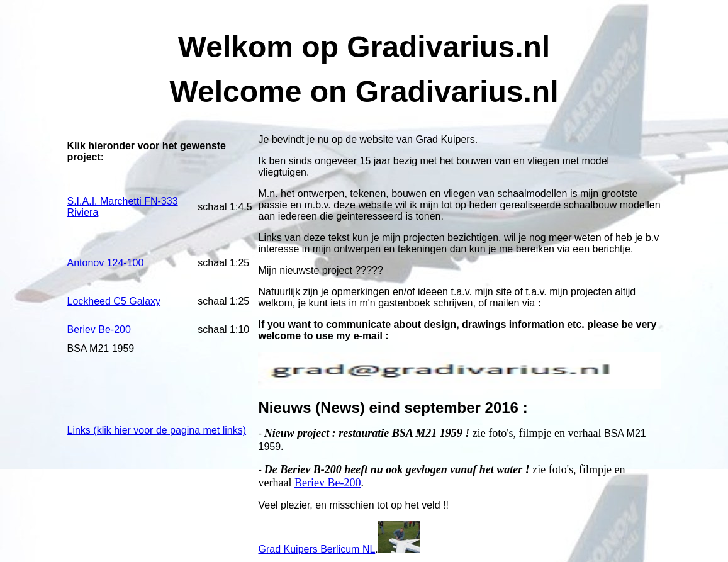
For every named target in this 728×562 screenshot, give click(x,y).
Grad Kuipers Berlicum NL (316, 549)
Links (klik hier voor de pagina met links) (157, 430)
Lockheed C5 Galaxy (114, 301)
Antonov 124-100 (106, 263)
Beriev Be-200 (328, 483)
